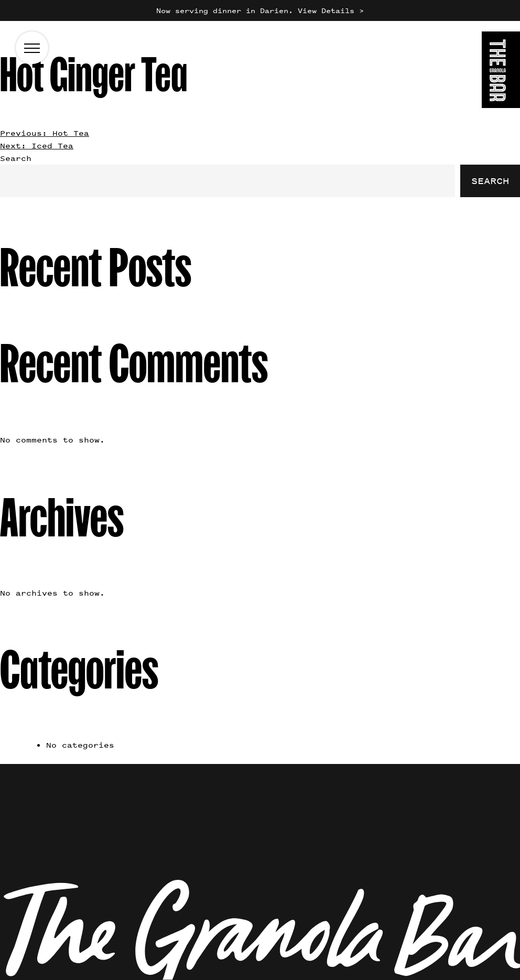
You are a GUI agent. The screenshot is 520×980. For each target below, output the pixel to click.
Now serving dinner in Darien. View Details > (260, 10)
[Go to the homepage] (501, 72)
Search (16, 158)
